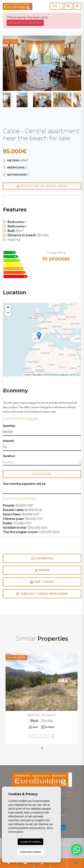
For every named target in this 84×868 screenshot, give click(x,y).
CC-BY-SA (75, 375)
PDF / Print (42, 582)
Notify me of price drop (42, 186)
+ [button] (8, 308)
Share (42, 570)
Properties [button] (63, 792)
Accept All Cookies (30, 842)
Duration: (9, 456)
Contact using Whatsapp (42, 594)
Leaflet (28, 375)
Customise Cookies (30, 852)
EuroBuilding (18, 6)
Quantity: (9, 426)
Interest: (9, 441)
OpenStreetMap (51, 375)
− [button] (8, 313)
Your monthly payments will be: (24, 484)
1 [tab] (42, 748)
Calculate (42, 474)
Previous (12, 63)
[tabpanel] (42, 699)
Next (72, 63)
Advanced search (25, 23)
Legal (63, 844)
